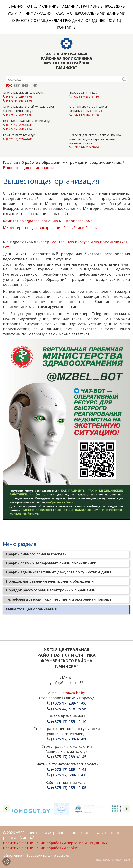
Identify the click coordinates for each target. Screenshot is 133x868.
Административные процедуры (94, 6)
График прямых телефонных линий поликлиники (51, 563)
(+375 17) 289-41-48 (18, 125)
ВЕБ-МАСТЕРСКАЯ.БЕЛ (113, 860)
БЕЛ (17, 85)
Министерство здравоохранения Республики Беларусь (52, 228)
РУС (9, 85)
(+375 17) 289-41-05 (18, 139)
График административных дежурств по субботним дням (58, 572)
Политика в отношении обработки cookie (40, 848)
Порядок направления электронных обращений (50, 581)
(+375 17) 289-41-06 (18, 96)
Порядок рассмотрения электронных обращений (51, 590)
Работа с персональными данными (90, 13)
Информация (38, 13)
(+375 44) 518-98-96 (18, 101)
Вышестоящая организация (31, 609)
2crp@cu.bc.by (73, 693)
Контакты (67, 27)
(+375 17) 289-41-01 (18, 115)
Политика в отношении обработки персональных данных (55, 843)
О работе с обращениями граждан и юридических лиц (66, 20)
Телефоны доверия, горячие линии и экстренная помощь (59, 599)
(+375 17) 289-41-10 (84, 96)
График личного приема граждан (36, 554)
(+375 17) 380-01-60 (18, 129)
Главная (15, 6)
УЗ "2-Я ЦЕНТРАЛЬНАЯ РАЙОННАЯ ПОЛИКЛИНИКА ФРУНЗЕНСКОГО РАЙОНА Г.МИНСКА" (67, 61)
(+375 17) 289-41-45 (84, 115)
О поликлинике (43, 6)
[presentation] (6, 808)
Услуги (15, 13)
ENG (25, 85)
